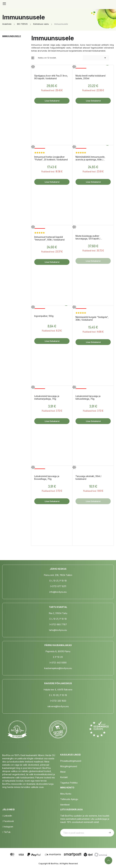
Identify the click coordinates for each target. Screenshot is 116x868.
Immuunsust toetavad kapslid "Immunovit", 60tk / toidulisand (49, 238)
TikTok (6, 832)
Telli (109, 833)
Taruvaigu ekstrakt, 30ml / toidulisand (88, 478)
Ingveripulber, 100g (44, 316)
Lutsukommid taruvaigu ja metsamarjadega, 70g (47, 397)
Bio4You (55, 863)
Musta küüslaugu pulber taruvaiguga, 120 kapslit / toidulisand (88, 237)
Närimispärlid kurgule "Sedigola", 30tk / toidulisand (92, 318)
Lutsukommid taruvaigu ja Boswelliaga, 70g (47, 478)
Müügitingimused (69, 766)
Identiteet (65, 805)
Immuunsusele (12, 36)
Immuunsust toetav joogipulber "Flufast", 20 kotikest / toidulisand (51, 158)
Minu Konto (66, 794)
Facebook (8, 821)
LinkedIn (7, 816)
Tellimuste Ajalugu (69, 799)
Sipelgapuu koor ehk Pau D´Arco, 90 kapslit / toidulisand (51, 77)
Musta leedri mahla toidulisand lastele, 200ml (90, 77)
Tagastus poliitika (69, 783)
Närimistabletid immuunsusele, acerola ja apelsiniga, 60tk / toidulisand (90, 158)
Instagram (8, 827)
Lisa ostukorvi (52, 101)
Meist (63, 772)
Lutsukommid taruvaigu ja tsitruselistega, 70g (88, 397)
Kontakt (64, 777)
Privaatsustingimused (71, 761)
